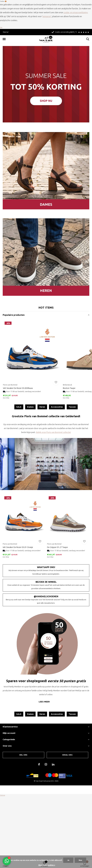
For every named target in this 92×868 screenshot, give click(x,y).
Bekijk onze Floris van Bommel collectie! (54, 432)
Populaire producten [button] (14, 315)
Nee (80, 860)
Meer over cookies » (47, 865)
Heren (42, 407)
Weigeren (47, 16)
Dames (30, 407)
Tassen (72, 407)
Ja (68, 860)
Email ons (67, 755)
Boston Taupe (69, 388)
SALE (19, 407)
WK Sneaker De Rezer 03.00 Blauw (18, 388)
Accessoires (57, 407)
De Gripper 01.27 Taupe (57, 547)
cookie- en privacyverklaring (75, 12)
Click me (3, 795)
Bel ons (23, 755)
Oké (1, 27)
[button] (4, 39)
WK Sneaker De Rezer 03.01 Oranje (18, 547)
